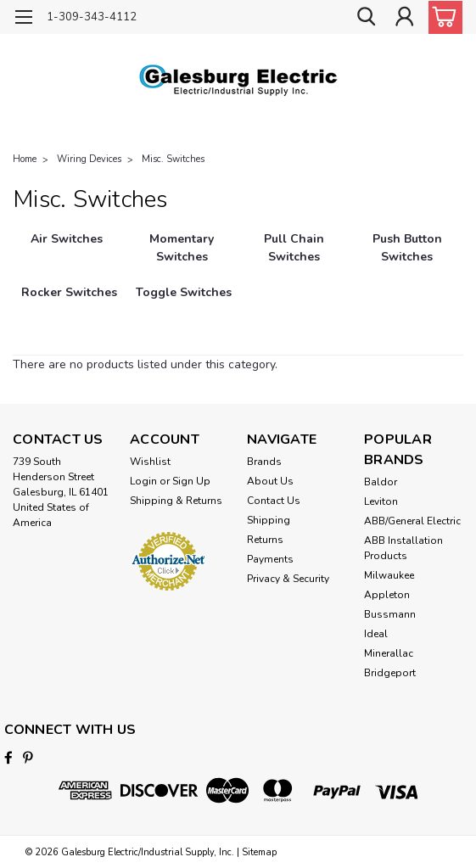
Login (143, 481)
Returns (265, 540)
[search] (366, 17)
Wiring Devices (89, 159)
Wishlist (150, 462)
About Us (270, 481)
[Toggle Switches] (184, 310)
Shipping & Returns (176, 501)
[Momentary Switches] (182, 257)
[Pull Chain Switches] (295, 257)
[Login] (404, 17)
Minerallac (389, 653)
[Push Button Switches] (407, 257)
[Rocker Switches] (69, 310)
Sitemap (259, 851)
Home (25, 159)
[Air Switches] (67, 257)
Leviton (381, 501)
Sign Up (191, 481)
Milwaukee (389, 575)
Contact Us (274, 501)
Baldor (381, 482)
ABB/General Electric (412, 521)
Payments (270, 559)
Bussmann (390, 614)
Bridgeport (390, 673)
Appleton (387, 595)
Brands (264, 462)
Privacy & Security (288, 579)
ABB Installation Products (403, 548)
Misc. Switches (173, 159)
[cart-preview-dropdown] (442, 17)
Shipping (269, 520)
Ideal (376, 634)
